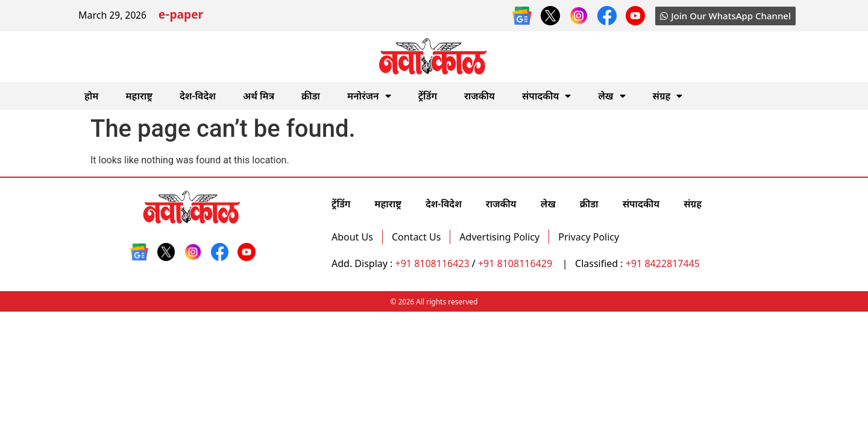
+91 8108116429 (516, 263)
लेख (612, 96)
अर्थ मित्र (259, 96)
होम (91, 96)
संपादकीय (547, 96)
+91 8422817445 (663, 263)
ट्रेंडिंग (428, 96)
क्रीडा (311, 96)
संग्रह (668, 96)
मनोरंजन (369, 96)
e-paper (181, 16)
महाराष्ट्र (139, 96)
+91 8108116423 (432, 263)
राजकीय (480, 96)
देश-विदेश (198, 96)
